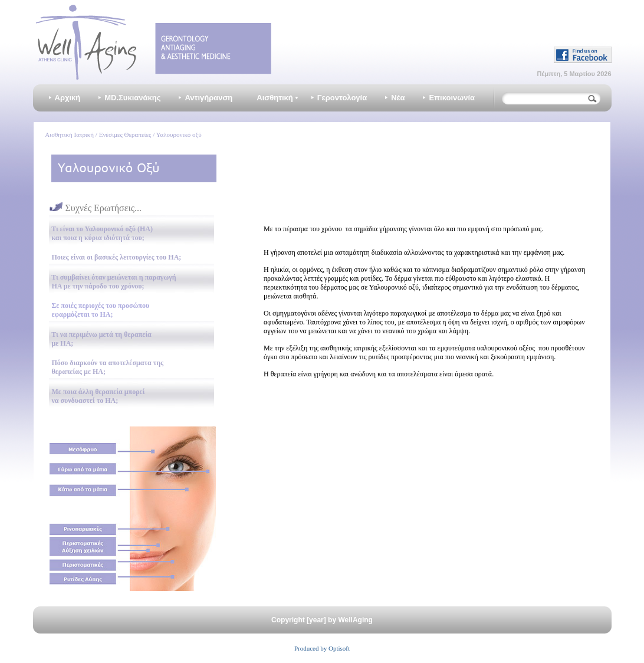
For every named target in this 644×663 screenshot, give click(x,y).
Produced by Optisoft (322, 648)
